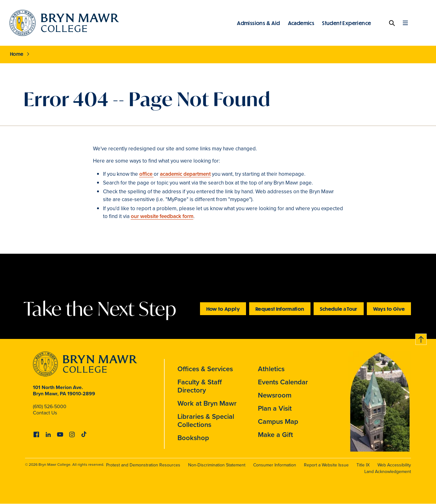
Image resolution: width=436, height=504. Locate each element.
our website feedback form (162, 216)
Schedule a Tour (339, 309)
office (146, 174)
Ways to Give (389, 309)
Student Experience (346, 23)
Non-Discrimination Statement (217, 465)
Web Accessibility (394, 465)
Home (17, 54)
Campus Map (278, 421)
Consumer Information (275, 465)
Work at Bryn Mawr (207, 403)
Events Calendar (283, 382)
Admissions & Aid (258, 23)
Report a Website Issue (326, 465)
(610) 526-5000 (50, 406)
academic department (185, 174)
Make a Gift (275, 435)
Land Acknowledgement (388, 472)
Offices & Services (205, 369)
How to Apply (223, 309)
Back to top (421, 338)
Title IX (363, 465)
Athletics (271, 369)
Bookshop (193, 438)
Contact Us (45, 413)
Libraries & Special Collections (206, 421)
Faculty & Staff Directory (200, 386)
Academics (301, 23)
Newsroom (275, 395)
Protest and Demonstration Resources (143, 465)
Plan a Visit (275, 408)
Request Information (280, 309)
